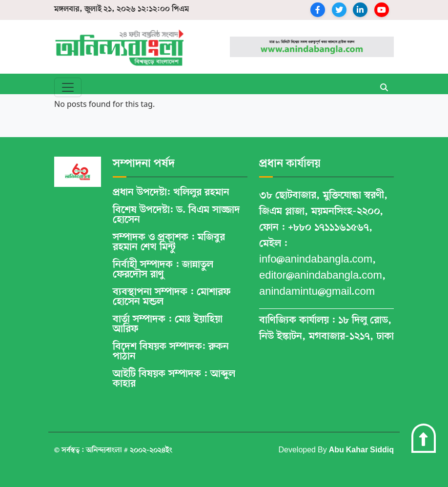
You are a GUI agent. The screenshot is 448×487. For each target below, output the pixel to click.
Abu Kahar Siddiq (361, 450)
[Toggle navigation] (68, 87)
